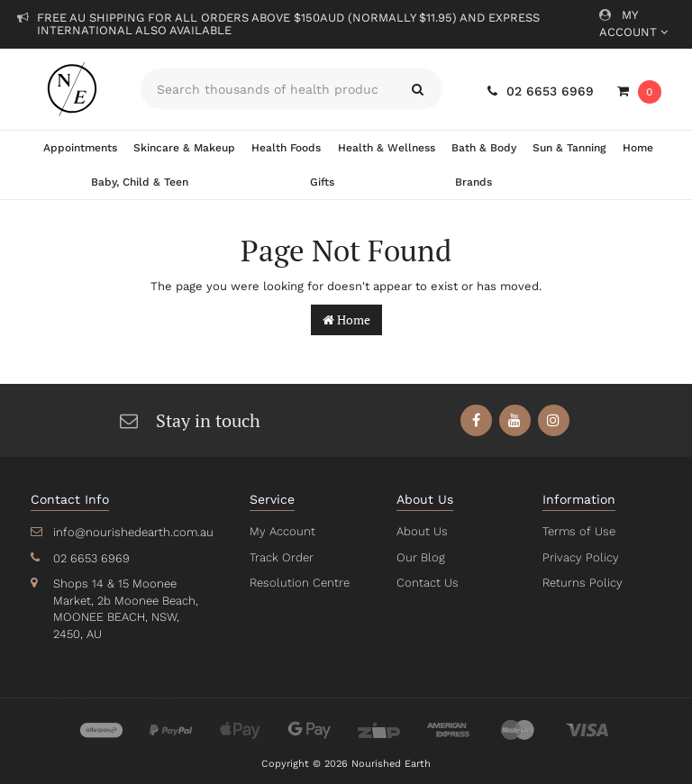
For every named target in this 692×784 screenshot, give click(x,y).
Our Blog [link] (420, 557)
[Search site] (418, 89)
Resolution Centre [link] (298, 583)
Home (637, 148)
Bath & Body (483, 148)
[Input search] (267, 89)
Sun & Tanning (568, 148)
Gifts (322, 182)
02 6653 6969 (542, 91)
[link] (476, 420)
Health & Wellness (386, 148)
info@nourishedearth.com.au (132, 532)
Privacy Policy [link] (579, 557)
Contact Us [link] (427, 583)
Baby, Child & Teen (140, 182)
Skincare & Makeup (185, 148)
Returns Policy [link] (581, 583)
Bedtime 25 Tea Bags (127, 713)
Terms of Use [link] (578, 531)
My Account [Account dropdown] (633, 23)
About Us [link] (422, 531)
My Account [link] (281, 531)
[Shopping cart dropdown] (639, 91)
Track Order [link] (281, 557)
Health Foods (286, 148)
